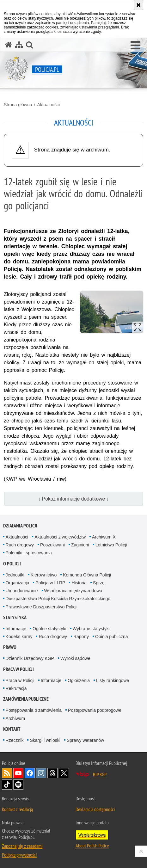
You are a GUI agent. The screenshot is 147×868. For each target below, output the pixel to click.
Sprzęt (99, 583)
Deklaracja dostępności (95, 809)
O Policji (12, 564)
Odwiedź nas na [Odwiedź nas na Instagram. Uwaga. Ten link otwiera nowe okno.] (41, 773)
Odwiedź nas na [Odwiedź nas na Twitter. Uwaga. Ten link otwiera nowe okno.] (64, 773)
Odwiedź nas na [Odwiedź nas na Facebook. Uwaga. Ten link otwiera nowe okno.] (30, 773)
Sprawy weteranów (85, 740)
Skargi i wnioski (45, 740)
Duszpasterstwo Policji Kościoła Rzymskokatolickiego (58, 599)
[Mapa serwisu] (19, 45)
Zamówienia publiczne (26, 699)
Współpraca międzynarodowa (73, 591)
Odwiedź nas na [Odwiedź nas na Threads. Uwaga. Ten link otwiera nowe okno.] (52, 773)
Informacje (16, 629)
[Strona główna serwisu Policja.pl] (9, 45)
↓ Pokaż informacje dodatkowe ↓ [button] (74, 499)
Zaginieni (80, 545)
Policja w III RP (50, 583)
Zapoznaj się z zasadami (22, 846)
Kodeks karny (19, 637)
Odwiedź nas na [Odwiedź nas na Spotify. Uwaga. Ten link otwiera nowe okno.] (18, 785)
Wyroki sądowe (75, 658)
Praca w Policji (18, 669)
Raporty (81, 637)
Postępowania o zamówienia (34, 710)
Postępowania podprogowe (95, 710)
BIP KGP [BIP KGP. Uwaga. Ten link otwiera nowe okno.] (100, 774)
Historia (79, 583)
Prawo (10, 647)
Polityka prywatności (19, 855)
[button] (135, 46)
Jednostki (15, 575)
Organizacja (18, 583)
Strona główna (18, 105)
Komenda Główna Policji (87, 575)
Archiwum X (104, 537)
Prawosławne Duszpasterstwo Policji (42, 607)
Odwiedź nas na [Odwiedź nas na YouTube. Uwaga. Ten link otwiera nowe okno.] (18, 773)
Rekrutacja (16, 688)
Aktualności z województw (60, 537)
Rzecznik (15, 740)
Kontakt (12, 729)
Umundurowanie (22, 591)
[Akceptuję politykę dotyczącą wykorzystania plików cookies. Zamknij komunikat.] (138, 5)
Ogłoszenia (79, 680)
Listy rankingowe (113, 680)
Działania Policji (20, 526)
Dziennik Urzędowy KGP (30, 658)
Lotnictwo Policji (111, 545)
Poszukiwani (52, 545)
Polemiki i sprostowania (29, 553)
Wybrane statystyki (91, 629)
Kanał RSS (7, 773)
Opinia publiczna (112, 637)
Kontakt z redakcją (17, 809)
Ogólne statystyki (49, 629)
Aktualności (48, 105)
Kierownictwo (44, 575)
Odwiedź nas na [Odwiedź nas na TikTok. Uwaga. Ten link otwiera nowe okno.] (7, 785)
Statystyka (15, 617)
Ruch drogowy (20, 545)
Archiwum (15, 718)
